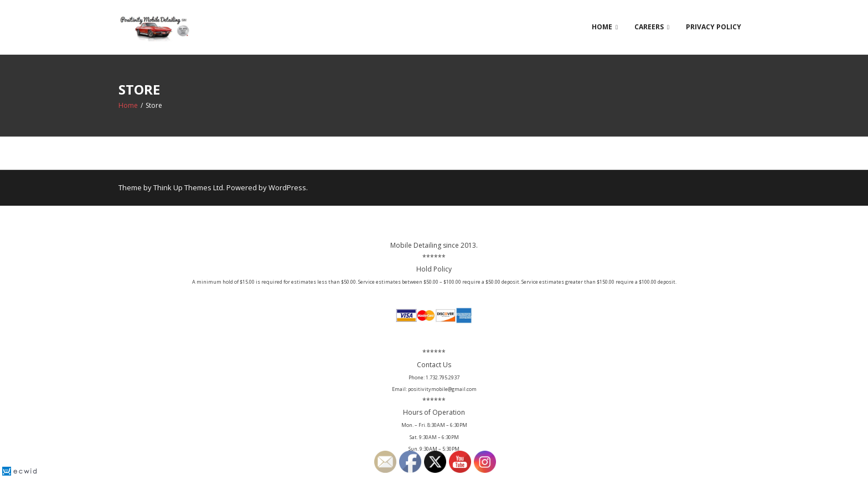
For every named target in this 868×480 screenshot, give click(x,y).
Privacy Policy (714, 27)
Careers (649, 27)
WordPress (287, 187)
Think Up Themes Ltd (188, 187)
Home (602, 27)
